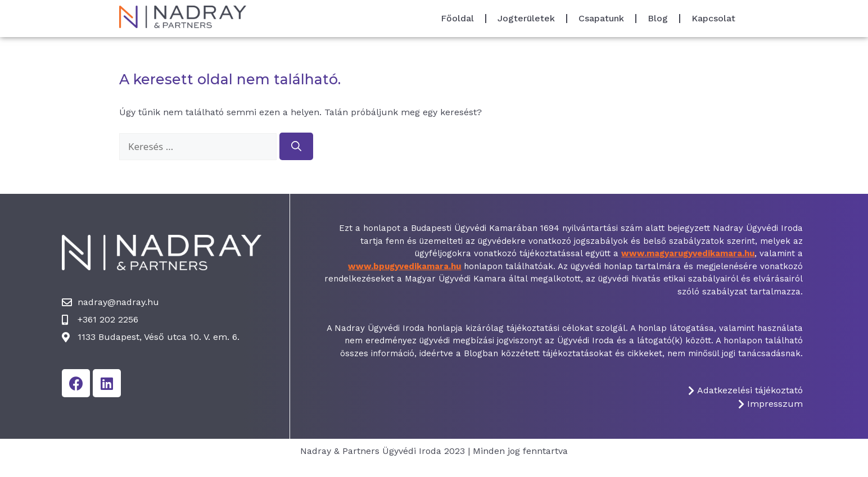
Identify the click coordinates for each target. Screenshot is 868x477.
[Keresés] (296, 146)
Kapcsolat (713, 18)
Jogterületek (526, 18)
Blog (658, 18)
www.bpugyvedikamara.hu (404, 266)
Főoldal (457, 18)
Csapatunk (601, 18)
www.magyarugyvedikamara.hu (688, 253)
